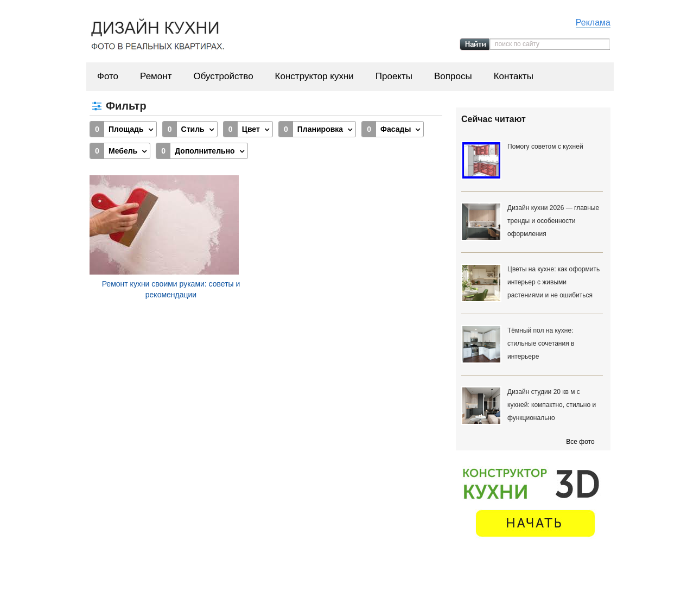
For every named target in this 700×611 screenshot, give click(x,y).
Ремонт (156, 76)
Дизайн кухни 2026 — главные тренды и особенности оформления (553, 221)
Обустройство (223, 76)
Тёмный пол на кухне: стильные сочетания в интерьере (541, 343)
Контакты (514, 76)
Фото (108, 76)
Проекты (394, 76)
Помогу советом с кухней (545, 147)
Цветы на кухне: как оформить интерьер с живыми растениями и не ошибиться (553, 282)
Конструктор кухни (314, 76)
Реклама (593, 23)
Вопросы (453, 76)
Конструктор (382, 589)
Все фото (580, 442)
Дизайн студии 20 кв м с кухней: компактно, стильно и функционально (552, 405)
